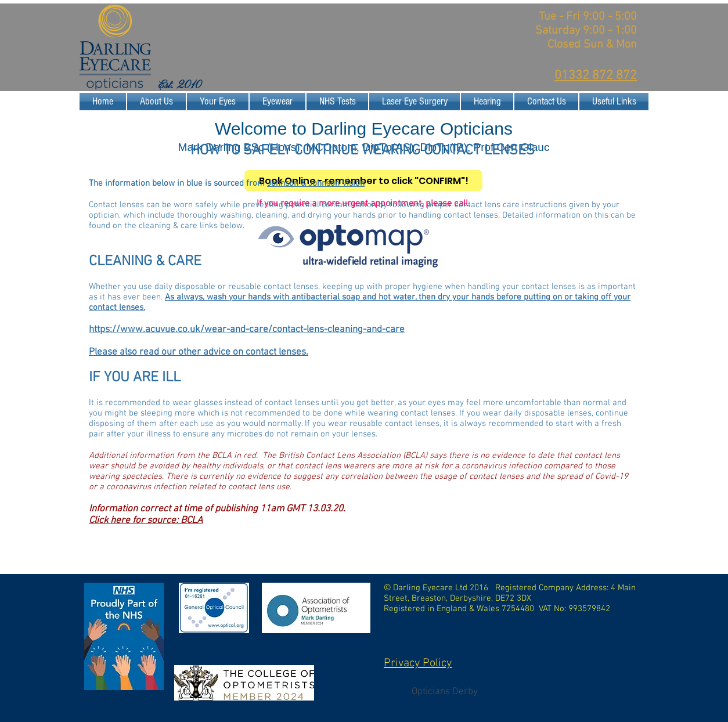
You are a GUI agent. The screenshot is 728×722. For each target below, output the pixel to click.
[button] (218, 102)
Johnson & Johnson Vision (316, 183)
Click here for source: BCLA (146, 521)
